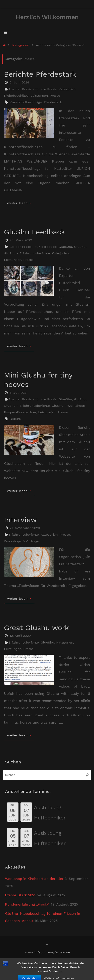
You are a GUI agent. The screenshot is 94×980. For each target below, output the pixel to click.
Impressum (36, 962)
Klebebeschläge (16, 96)
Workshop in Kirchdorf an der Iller (34, 879)
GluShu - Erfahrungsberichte (27, 253)
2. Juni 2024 (19, 82)
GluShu (80, 247)
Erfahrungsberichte (24, 535)
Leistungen (39, 96)
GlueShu (65, 247)
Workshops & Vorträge (21, 541)
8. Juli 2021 (19, 393)
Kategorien (21, 45)
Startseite (14, 962)
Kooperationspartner (20, 412)
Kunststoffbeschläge (26, 102)
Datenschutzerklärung (68, 962)
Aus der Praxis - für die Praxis (33, 89)
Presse (55, 96)
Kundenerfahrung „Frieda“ (27, 904)
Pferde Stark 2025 (21, 895)
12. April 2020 (20, 636)
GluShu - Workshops (68, 406)
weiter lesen (20, 203)
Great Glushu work (36, 628)
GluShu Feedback (35, 232)
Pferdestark (53, 102)
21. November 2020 (25, 528)
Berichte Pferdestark (40, 74)
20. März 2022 (21, 240)
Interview (20, 520)
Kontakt (13, 968)
